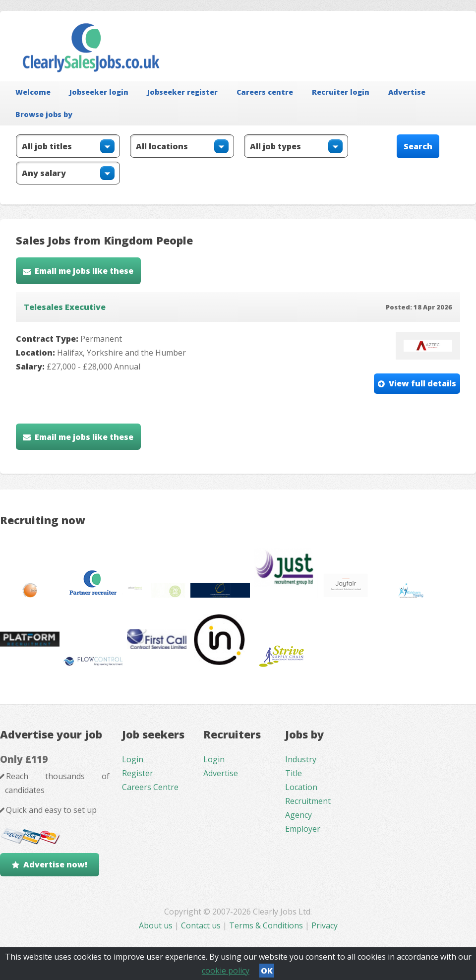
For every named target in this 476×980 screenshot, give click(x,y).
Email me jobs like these (84, 271)
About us (157, 925)
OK (267, 971)
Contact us (202, 925)
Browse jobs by (44, 114)
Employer (303, 829)
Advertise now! (55, 864)
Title (294, 773)
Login (133, 759)
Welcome (33, 92)
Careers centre (265, 92)
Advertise (407, 92)
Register (138, 773)
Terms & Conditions (266, 925)
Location (301, 787)
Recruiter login (341, 92)
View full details (422, 383)
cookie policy (226, 971)
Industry (301, 759)
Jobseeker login (99, 92)
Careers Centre (150, 787)
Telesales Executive (65, 307)
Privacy (325, 925)
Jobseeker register (182, 92)
